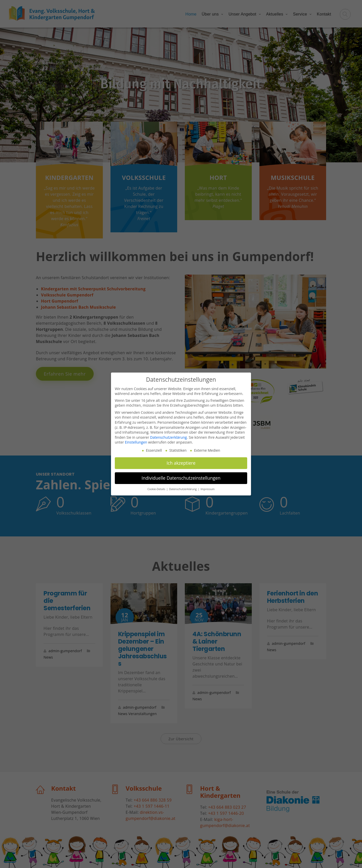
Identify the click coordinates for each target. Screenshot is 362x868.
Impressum (208, 489)
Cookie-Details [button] (157, 489)
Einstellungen (136, 442)
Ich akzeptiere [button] (181, 463)
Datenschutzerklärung (169, 437)
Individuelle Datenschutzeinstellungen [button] (181, 478)
